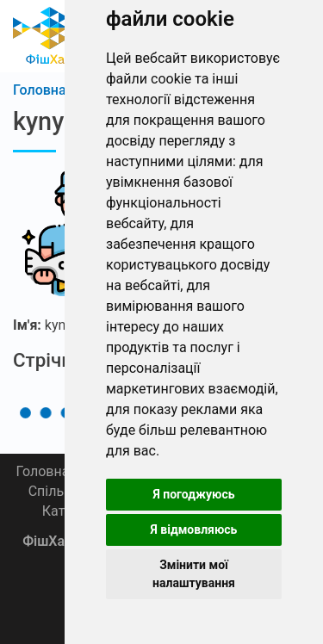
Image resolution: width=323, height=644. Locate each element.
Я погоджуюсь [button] (193, 494)
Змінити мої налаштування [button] (194, 574)
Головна (42, 471)
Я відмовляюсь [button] (194, 529)
